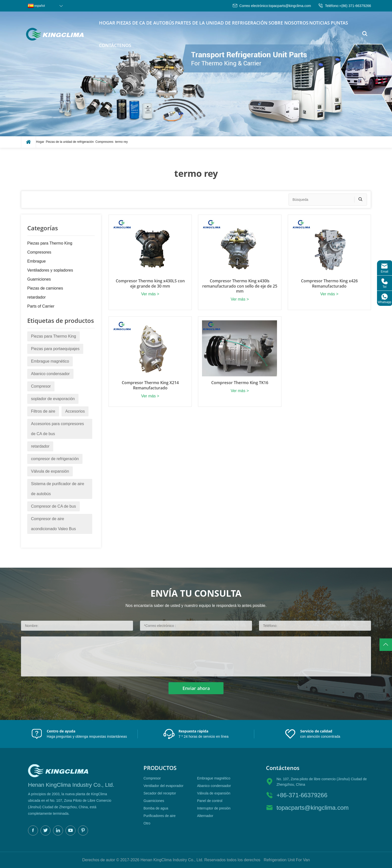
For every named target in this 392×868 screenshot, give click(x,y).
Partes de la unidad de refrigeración (221, 23)
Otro (147, 823)
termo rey (121, 142)
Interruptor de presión (214, 808)
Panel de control (210, 801)
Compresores (104, 142)
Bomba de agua (156, 808)
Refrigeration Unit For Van (287, 860)
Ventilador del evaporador (163, 786)
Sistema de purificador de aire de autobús (58, 489)
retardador (36, 297)
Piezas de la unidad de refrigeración (70, 142)
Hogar (107, 23)
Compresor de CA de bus (53, 506)
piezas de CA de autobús (145, 23)
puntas (339, 23)
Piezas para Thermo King (50, 243)
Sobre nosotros (288, 23)
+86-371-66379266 (302, 795)
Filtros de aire (43, 411)
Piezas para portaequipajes (55, 349)
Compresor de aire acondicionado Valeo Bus (53, 524)
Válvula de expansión (50, 471)
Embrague (36, 261)
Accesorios (75, 411)
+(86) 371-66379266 (355, 6)
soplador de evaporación (53, 399)
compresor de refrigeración (55, 459)
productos (160, 768)
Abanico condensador (50, 374)
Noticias (319, 23)
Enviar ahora (196, 688)
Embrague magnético (50, 361)
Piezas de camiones (45, 288)
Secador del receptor (160, 793)
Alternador (205, 816)
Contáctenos (115, 45)
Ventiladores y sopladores (50, 270)
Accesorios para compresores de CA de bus (57, 429)
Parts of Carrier (41, 306)
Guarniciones (39, 279)
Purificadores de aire (159, 816)
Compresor (41, 386)
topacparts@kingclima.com (290, 6)
